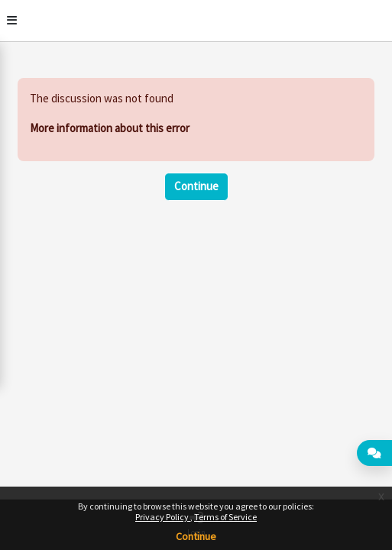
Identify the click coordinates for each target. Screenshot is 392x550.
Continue (196, 536)
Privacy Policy (163, 517)
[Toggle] (12, 21)
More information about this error (110, 128)
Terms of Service (225, 517)
